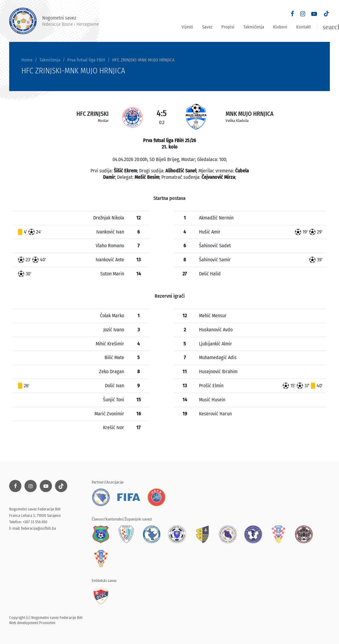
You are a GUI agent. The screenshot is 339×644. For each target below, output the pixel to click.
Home (27, 60)
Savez (207, 27)
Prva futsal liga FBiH (86, 60)
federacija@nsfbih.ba (39, 528)
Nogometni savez (54, 21)
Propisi (228, 27)
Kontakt (304, 27)
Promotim (47, 623)
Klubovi (280, 27)
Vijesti (187, 27)
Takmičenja (254, 27)
